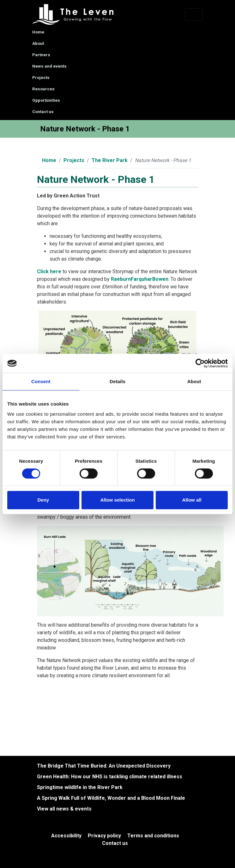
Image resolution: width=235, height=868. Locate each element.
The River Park (110, 160)
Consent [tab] (41, 381)
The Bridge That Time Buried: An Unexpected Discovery (104, 766)
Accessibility (66, 836)
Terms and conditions (153, 836)
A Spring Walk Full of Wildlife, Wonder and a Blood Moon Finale (111, 798)
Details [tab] (117, 381)
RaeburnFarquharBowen (140, 279)
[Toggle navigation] (194, 15)
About (38, 43)
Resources (43, 89)
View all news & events (64, 809)
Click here (49, 271)
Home (38, 32)
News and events (49, 66)
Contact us (43, 112)
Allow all (192, 500)
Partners (41, 55)
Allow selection (117, 500)
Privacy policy (104, 836)
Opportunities (46, 100)
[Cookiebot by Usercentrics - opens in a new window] (200, 363)
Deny (43, 500)
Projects (41, 78)
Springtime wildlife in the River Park (80, 787)
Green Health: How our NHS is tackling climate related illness (110, 777)
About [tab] (194, 381)
